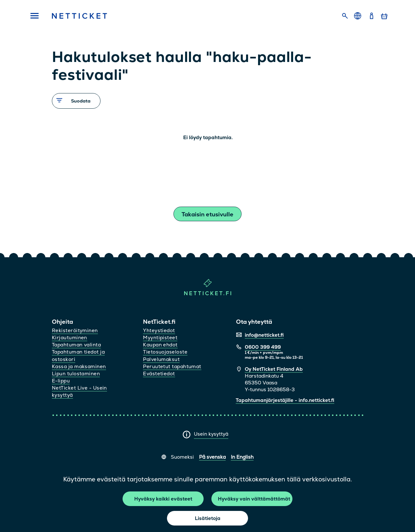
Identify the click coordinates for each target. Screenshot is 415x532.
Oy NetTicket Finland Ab (274, 369)
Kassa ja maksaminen (79, 366)
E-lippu (61, 381)
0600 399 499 (263, 347)
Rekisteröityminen (75, 330)
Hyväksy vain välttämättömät (254, 499)
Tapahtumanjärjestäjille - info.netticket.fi (285, 400)
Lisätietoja (208, 518)
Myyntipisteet (160, 338)
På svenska (212, 457)
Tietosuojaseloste (165, 352)
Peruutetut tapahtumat (172, 366)
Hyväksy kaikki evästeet (163, 499)
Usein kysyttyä (211, 434)
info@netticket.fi (264, 335)
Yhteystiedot (159, 330)
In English (242, 457)
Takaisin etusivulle (207, 214)
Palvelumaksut (161, 359)
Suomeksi (182, 457)
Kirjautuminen (70, 338)
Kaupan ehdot (160, 345)
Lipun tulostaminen (76, 374)
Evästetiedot (159, 374)
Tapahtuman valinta (76, 345)
